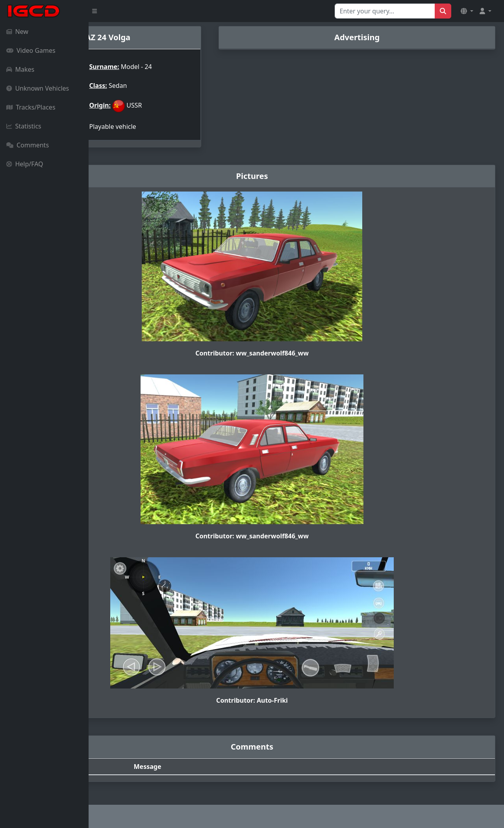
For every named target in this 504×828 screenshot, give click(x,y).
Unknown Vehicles (38, 88)
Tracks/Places (31, 107)
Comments (28, 145)
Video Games (31, 50)
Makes (20, 69)
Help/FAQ (25, 164)
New (17, 32)
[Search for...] (385, 11)
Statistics (24, 126)
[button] (467, 11)
